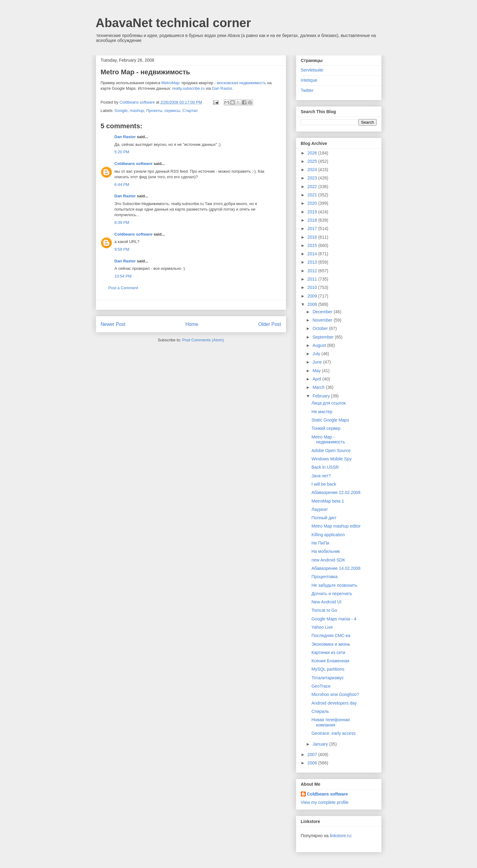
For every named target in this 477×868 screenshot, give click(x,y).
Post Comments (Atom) (203, 340)
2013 (313, 262)
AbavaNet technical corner (174, 23)
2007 (313, 755)
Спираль (320, 711)
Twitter (307, 90)
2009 (313, 296)
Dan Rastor (222, 88)
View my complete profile (325, 802)
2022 (313, 187)
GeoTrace (321, 686)
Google (121, 111)
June (318, 362)
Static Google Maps (330, 420)
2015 (313, 245)
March (319, 387)
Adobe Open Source (331, 450)
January (321, 744)
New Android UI (326, 602)
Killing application (328, 535)
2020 (313, 203)
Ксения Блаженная (330, 661)
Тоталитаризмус (327, 678)
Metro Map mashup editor (336, 526)
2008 (313, 304)
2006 (313, 763)
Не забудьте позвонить (334, 585)
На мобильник (325, 551)
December (323, 312)
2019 (313, 212)
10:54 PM (123, 276)
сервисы (172, 111)
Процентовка (324, 577)
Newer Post (113, 324)
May (317, 371)
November (323, 320)
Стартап (190, 111)
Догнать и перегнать (332, 594)
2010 (313, 287)
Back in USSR (325, 467)
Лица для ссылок (328, 403)
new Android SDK (328, 560)
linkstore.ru (340, 836)
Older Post (270, 324)
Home (192, 324)
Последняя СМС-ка (331, 636)
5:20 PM (122, 152)
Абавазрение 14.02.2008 (336, 568)
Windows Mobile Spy (331, 459)
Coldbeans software (134, 164)
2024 (313, 170)
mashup (137, 111)
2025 (313, 161)
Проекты (154, 111)
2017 (313, 228)
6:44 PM (122, 185)
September (324, 337)
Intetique (309, 80)
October (321, 328)
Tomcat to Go (324, 610)
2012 (313, 271)
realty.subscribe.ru (188, 88)
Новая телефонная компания (330, 722)
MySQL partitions (328, 669)
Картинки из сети (328, 652)
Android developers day (334, 703)
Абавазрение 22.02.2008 (336, 492)
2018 (313, 220)
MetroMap (170, 83)
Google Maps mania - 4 (334, 619)
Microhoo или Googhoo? (335, 694)
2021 (313, 195)
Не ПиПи (320, 543)
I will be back (324, 484)
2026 (313, 153)
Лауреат (319, 509)
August (320, 345)
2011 (313, 279)
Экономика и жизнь (331, 644)
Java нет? (321, 476)
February (322, 396)
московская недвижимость (241, 83)
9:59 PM (122, 249)
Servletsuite (312, 70)
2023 (313, 178)
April (317, 379)
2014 (313, 254)
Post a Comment (123, 288)
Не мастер (322, 412)
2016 (313, 237)
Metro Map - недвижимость (328, 440)
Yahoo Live (322, 627)
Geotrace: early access (333, 733)
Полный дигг (324, 518)
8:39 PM (122, 222)
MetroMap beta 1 (328, 501)
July (317, 354)
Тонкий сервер (326, 428)
